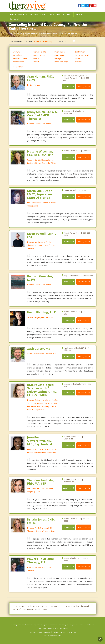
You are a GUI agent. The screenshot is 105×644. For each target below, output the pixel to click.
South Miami (80, 52)
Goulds (36, 58)
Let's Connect (68, 86)
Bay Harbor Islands (20, 58)
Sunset (78, 58)
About (78, 14)
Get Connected (38, 14)
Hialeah (36, 62)
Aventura (16, 52)
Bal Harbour (17, 55)
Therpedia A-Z (56, 14)
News (69, 14)
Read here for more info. (53, 636)
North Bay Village (61, 62)
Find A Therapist (19, 14)
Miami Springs (60, 55)
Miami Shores (60, 52)
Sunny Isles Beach (82, 55)
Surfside (78, 62)
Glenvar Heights (40, 52)
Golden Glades (39, 55)
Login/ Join (16, 19)
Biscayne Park (18, 62)
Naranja (58, 58)
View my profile (84, 86)
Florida (29, 41)
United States (16, 41)
